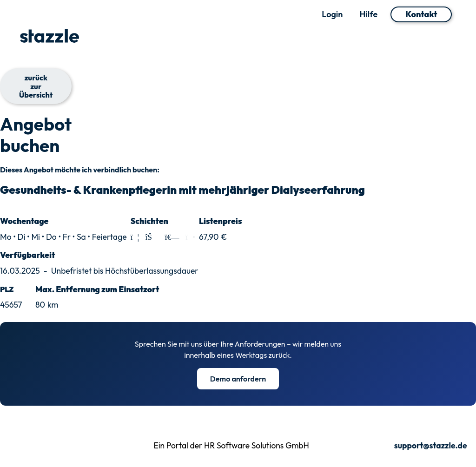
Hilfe (368, 15)
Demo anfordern (238, 379)
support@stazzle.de (431, 446)
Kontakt (421, 14)
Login (332, 15)
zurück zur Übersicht (36, 86)
